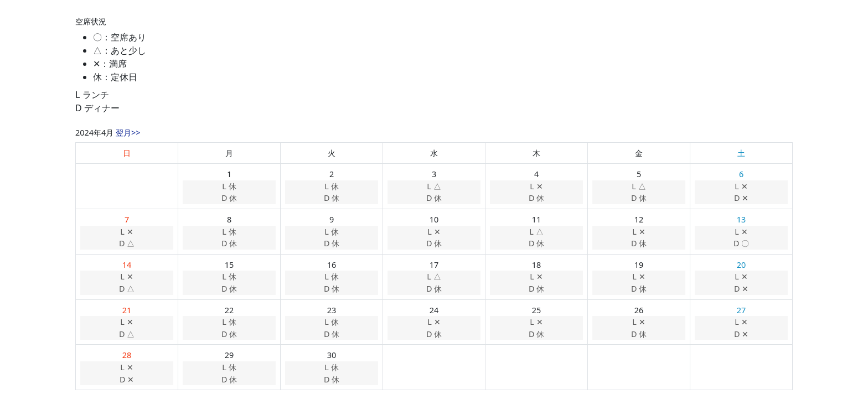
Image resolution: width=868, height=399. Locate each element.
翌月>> (128, 133)
